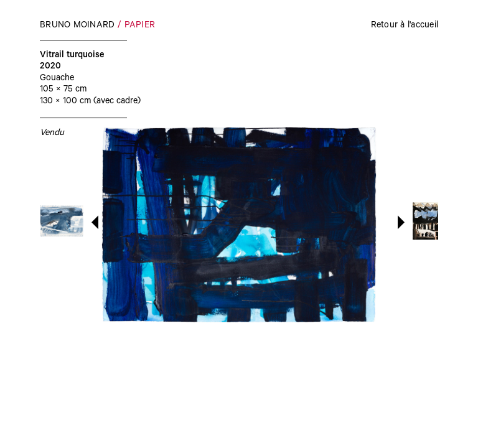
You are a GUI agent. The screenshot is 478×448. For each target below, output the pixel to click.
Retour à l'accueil (405, 26)
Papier (140, 26)
